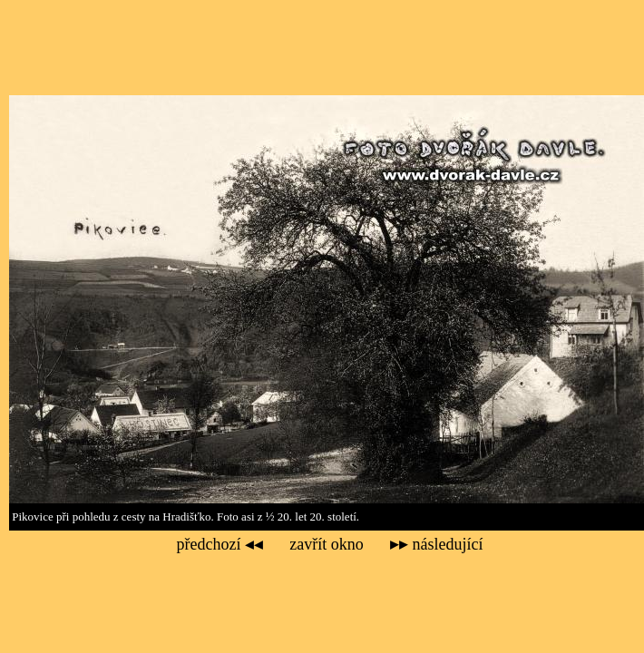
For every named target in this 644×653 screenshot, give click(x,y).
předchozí (220, 544)
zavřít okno (326, 544)
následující (436, 544)
